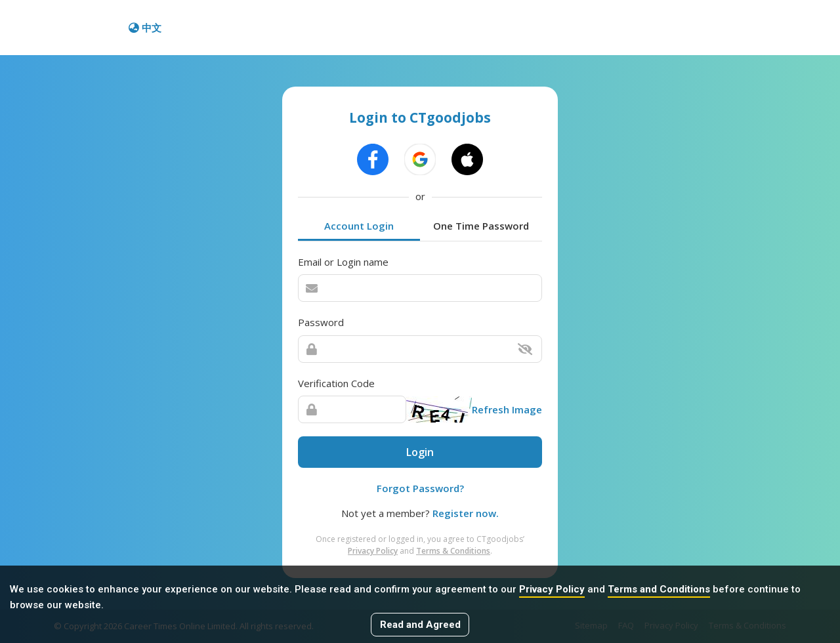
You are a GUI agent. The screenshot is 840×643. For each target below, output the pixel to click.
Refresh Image (507, 409)
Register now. (466, 513)
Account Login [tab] (359, 226)
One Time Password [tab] (481, 226)
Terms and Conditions (659, 589)
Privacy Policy (552, 589)
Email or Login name (343, 262)
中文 (145, 28)
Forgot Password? (420, 488)
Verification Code (336, 383)
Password (321, 322)
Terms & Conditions (453, 551)
